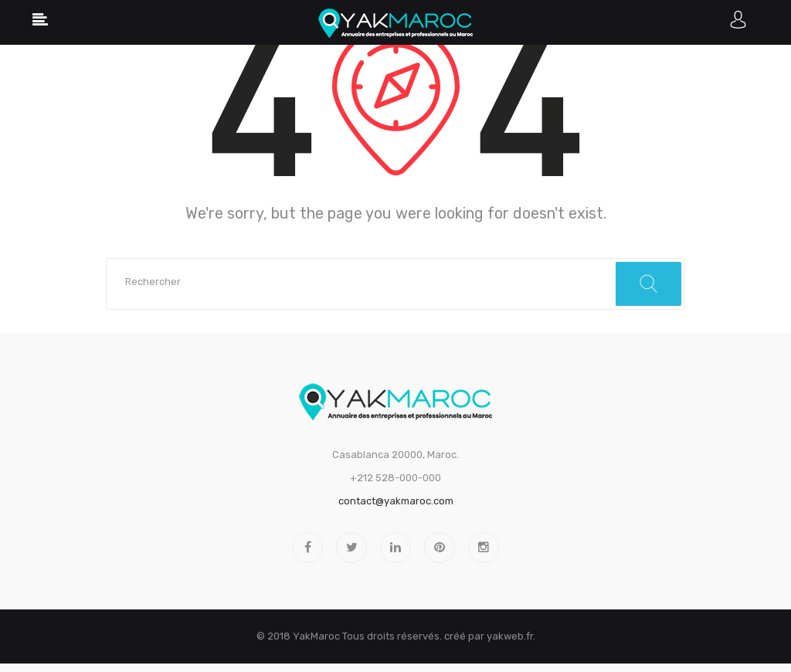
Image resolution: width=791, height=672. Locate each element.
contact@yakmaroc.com (396, 501)
